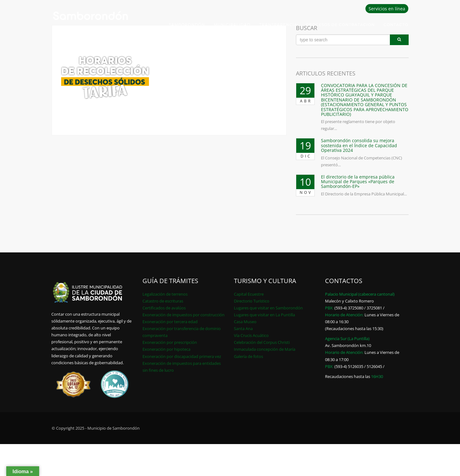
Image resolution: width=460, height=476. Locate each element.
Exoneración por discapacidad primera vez (182, 356)
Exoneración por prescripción (170, 342)
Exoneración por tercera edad (170, 322)
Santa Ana (243, 329)
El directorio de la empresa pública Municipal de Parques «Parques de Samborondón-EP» (358, 182)
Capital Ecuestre (249, 294)
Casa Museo (245, 322)
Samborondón (187, 25)
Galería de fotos (248, 356)
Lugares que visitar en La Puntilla (264, 315)
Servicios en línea (387, 9)
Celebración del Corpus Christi (262, 342)
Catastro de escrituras (163, 301)
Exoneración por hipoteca (166, 349)
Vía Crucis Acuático (251, 335)
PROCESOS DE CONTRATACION (340, 25)
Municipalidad (232, 25)
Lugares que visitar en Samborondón (268, 308)
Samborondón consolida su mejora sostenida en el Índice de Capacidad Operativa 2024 (359, 145)
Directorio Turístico (252, 301)
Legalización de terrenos (165, 294)
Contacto (396, 25)
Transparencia (278, 25)
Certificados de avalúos (164, 308)
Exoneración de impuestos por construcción (183, 315)
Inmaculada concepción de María (265, 349)
